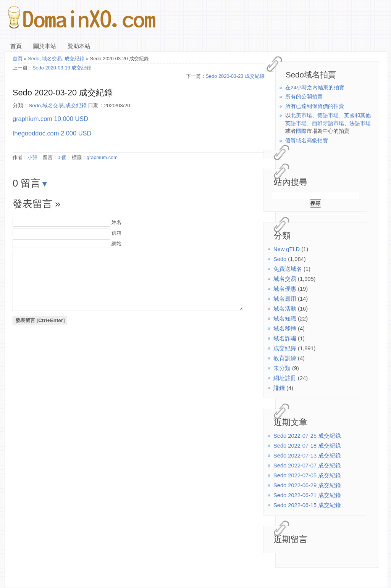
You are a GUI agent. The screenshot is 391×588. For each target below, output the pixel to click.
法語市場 (360, 123)
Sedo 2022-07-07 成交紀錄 (307, 466)
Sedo (280, 259)
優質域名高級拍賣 (307, 141)
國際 (301, 131)
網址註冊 (285, 378)
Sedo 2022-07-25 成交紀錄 (307, 436)
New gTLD (287, 249)
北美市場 (301, 115)
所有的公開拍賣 (304, 97)
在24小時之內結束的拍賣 (315, 88)
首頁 (16, 46)
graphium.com (102, 157)
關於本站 (45, 46)
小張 (32, 157)
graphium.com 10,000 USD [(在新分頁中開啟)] (50, 119)
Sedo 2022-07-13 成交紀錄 (307, 456)
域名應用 (285, 299)
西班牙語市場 (328, 123)
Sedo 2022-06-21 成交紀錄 (307, 495)
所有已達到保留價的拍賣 (315, 106)
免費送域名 (288, 269)
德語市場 (328, 115)
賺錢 (279, 388)
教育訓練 (285, 358)
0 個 (62, 157)
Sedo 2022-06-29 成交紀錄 (307, 485)
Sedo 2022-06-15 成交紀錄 (307, 505)
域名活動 (285, 309)
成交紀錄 (285, 348)
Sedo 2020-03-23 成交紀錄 (235, 76)
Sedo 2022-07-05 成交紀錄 (307, 475)
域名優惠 (285, 289)
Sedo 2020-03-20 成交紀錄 (63, 93)
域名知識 (285, 319)
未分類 (282, 368)
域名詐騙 (285, 338)
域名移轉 (285, 329)
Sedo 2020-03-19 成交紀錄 (62, 68)
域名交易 (285, 279)
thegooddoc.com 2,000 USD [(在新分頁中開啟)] (52, 133)
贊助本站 (79, 46)
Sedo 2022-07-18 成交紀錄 (307, 446)
